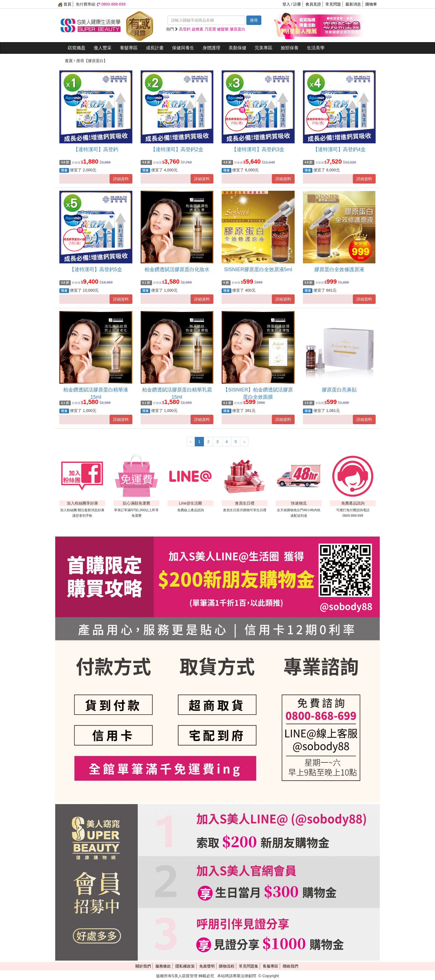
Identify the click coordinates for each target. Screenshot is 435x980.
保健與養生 (183, 48)
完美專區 (264, 48)
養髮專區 (129, 48)
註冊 (297, 4)
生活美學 (316, 48)
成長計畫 (155, 48)
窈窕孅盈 (77, 48)
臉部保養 (290, 48)
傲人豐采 (103, 48)
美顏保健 (237, 48)
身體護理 (211, 48)
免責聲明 (207, 966)
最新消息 (353, 4)
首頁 (65, 4)
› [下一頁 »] (244, 442)
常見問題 (333, 4)
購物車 (371, 4)
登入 (286, 4)
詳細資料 (121, 179)
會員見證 (313, 4)
